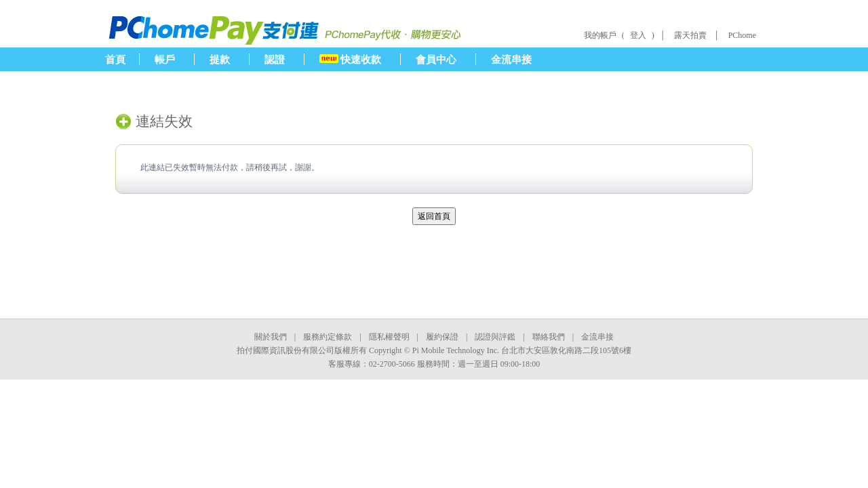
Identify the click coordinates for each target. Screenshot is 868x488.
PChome (742, 35)
